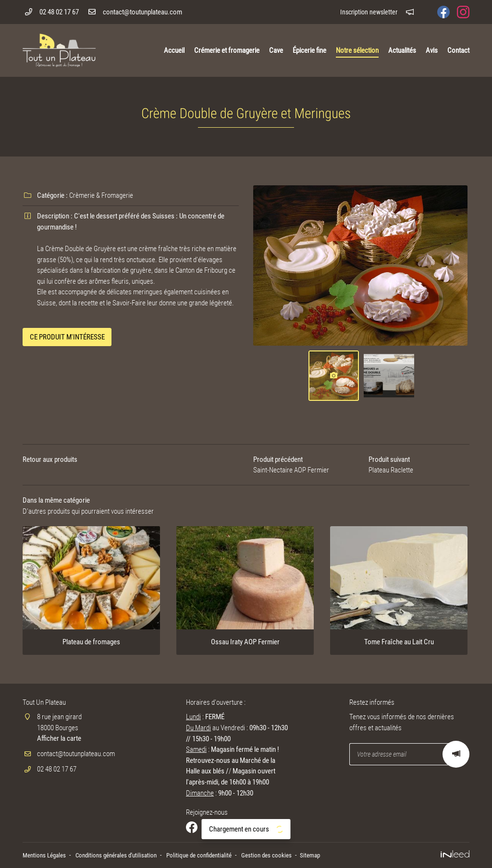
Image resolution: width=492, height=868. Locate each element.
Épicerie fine (309, 50)
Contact (458, 50)
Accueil (174, 50)
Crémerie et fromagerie (227, 50)
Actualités (402, 50)
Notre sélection (357, 50)
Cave (276, 50)
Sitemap (330, 856)
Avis (432, 50)
